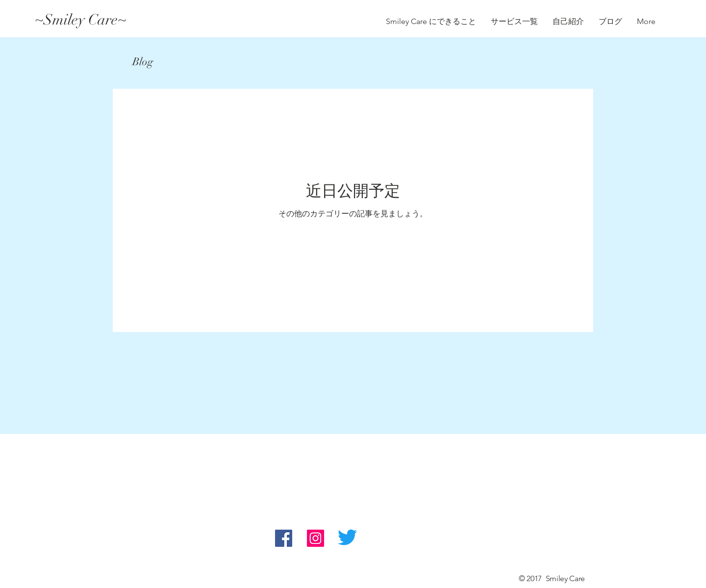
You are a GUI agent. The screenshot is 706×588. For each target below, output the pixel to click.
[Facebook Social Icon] (284, 538)
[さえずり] (347, 537)
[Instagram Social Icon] (315, 538)
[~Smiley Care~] (122, 20)
